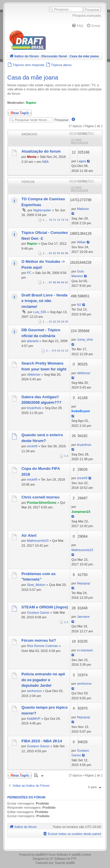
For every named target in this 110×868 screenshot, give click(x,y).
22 (54, 321)
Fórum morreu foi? (39, 640)
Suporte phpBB (65, 863)
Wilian (81, 242)
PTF (74, 859)
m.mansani (85, 650)
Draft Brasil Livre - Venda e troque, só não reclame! (44, 301)
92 (54, 253)
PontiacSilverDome (42, 503)
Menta (32, 157)
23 (59, 321)
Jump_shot (85, 339)
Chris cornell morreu (40, 497)
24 (63, 321)
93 (59, 253)
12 (67, 350)
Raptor (31, 103)
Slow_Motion (36, 585)
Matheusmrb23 (38, 541)
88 (54, 282)
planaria (33, 341)
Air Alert (29, 535)
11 (63, 350)
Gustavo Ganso (38, 612)
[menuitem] (77, 26)
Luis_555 (40, 312)
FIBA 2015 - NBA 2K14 (42, 741)
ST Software (58, 859)
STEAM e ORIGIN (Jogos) (45, 607)
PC (29, 273)
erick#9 (32, 446)
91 (51, 253)
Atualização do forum (41, 151)
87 (51, 282)
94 (63, 253)
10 (59, 350)
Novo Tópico (20, 113)
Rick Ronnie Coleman (43, 646)
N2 (79, 305)
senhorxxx (34, 691)
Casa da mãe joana (33, 77)
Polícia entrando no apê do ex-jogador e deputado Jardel (43, 680)
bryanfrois (34, 408)
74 (67, 220)
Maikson (83, 209)
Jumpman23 (81, 512)
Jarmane (83, 617)
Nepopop (83, 583)
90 (63, 282)
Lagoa (81, 161)
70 (51, 220)
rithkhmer (34, 375)
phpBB (40, 855)
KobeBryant (81, 411)
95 (67, 253)
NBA (45, 162)
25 (67, 321)
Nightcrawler (42, 210)
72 (59, 220)
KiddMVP (34, 719)
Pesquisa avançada (87, 15)
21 (51, 321)
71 (54, 220)
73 (63, 220)
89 (59, 282)
